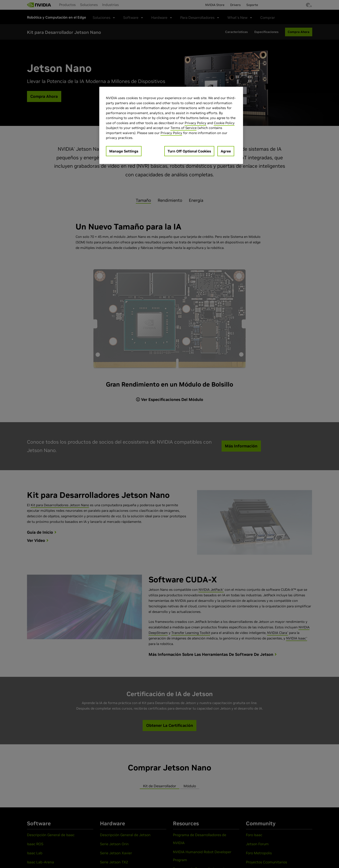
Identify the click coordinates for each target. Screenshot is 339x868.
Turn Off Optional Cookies (189, 151)
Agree (226, 151)
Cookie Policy (224, 123)
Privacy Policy (195, 123)
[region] (171, 125)
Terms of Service (184, 128)
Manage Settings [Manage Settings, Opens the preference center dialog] (124, 151)
